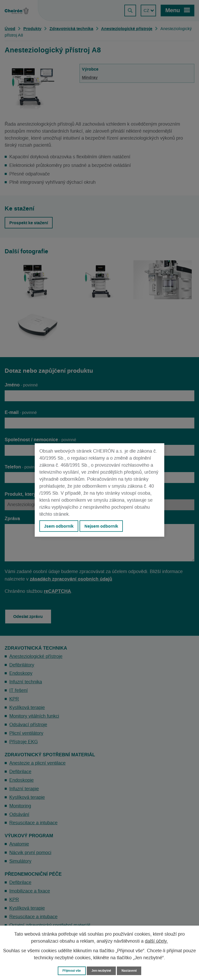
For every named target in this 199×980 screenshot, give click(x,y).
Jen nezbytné (102, 971)
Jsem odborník (59, 526)
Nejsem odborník (101, 526)
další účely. (156, 941)
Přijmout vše (71, 971)
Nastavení (131, 971)
